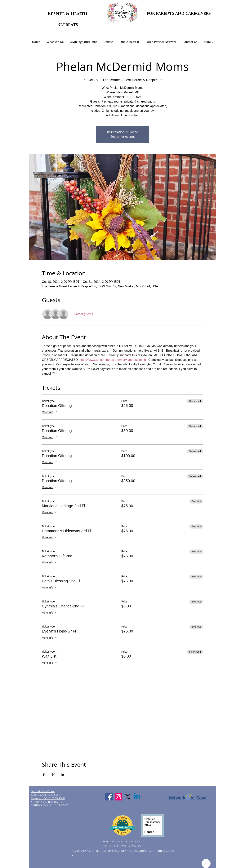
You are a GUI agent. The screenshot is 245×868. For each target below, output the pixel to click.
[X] (128, 797)
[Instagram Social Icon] (118, 797)
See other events (123, 137)
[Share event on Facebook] (44, 775)
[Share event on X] (53, 775)
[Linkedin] (137, 797)
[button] (55, 42)
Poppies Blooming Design (122, 846)
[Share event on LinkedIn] (62, 775)
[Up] (206, 864)
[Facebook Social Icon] (109, 797)
